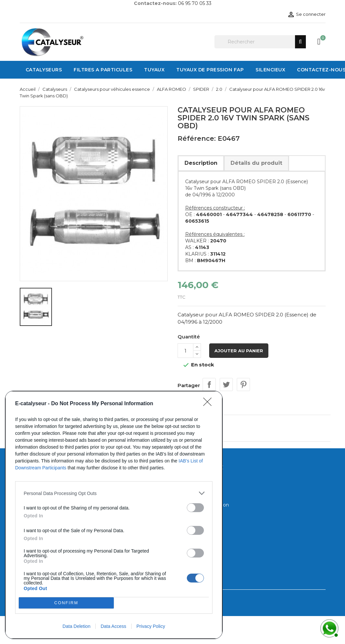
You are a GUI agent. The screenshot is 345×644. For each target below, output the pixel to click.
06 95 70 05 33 (195, 3)
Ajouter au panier (239, 351)
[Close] (209, 404)
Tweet (226, 384)
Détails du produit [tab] (256, 163)
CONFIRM (66, 603)
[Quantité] (185, 351)
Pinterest (243, 384)
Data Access (113, 626)
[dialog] (114, 515)
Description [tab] (201, 163)
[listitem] (114, 493)
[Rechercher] (260, 42)
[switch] (195, 508)
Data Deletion (76, 626)
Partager (209, 384)
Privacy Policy (151, 626)
